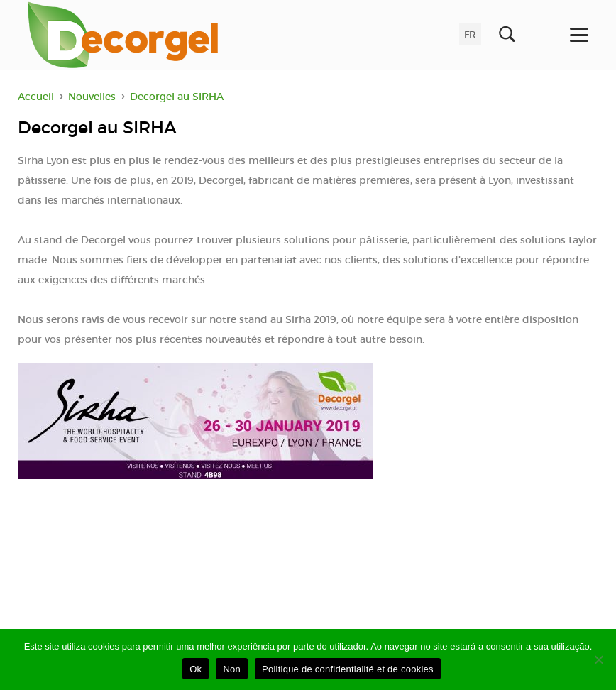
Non (232, 669)
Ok (196, 669)
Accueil (36, 97)
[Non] (598, 659)
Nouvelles (92, 97)
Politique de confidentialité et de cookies (348, 669)
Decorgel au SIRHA (177, 97)
